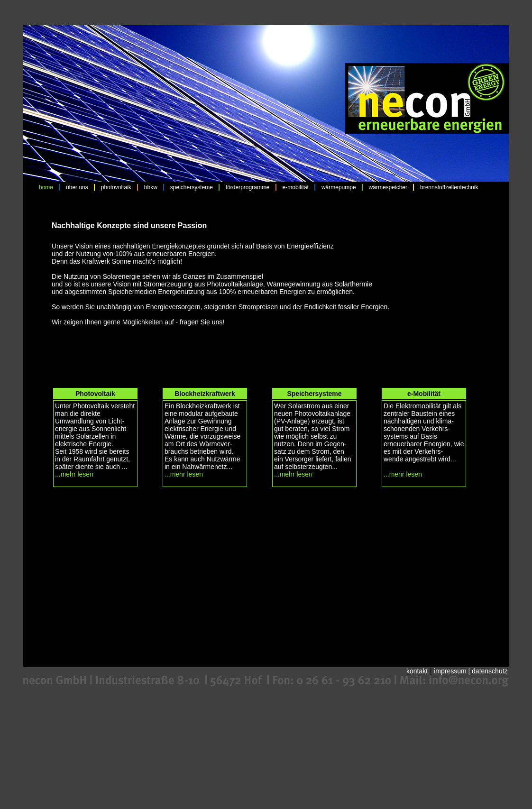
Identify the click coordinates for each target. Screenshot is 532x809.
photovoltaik (116, 187)
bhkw (151, 187)
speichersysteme (192, 187)
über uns (77, 187)
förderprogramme (248, 187)
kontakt (417, 671)
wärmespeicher (388, 187)
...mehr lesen (74, 474)
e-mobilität (296, 187)
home (46, 187)
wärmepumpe (339, 187)
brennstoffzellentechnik (449, 187)
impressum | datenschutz (471, 671)
